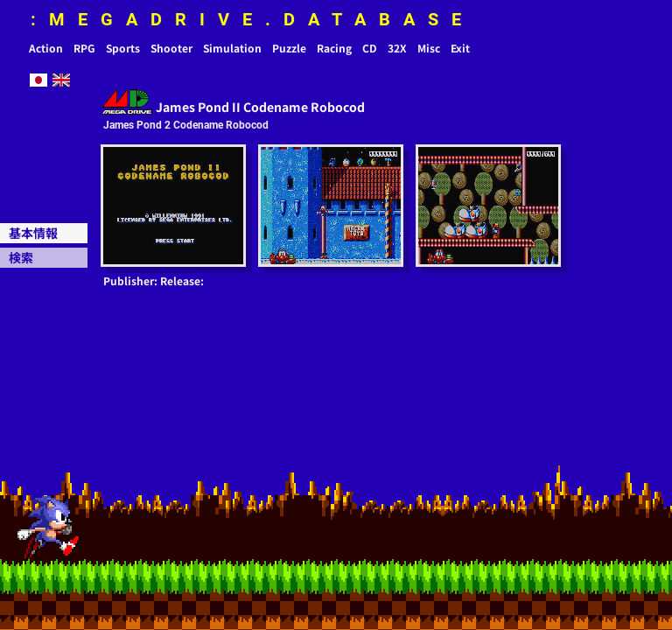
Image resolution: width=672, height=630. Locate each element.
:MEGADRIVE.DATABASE (252, 19)
